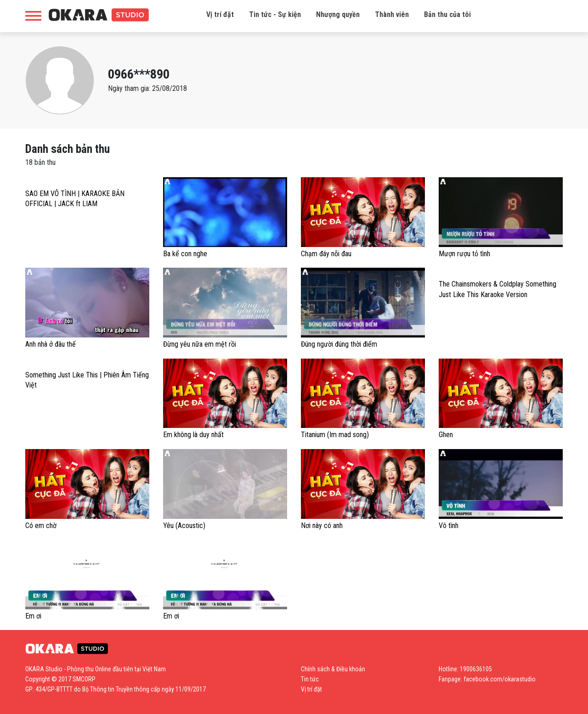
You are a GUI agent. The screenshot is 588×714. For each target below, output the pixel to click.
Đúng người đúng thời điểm (339, 344)
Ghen (446, 435)
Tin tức (310, 679)
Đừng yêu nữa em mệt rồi (200, 344)
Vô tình (449, 526)
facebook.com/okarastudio (500, 679)
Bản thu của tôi (447, 14)
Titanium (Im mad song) (335, 435)
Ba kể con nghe (185, 254)
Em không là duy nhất (193, 435)
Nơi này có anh (322, 526)
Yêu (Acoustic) (184, 526)
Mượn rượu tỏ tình (464, 254)
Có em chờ (41, 526)
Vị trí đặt (220, 14)
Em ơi (33, 616)
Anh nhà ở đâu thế (51, 344)
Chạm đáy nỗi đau (326, 254)
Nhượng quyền (338, 14)
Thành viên (392, 14)
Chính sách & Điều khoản (333, 669)
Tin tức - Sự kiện (275, 14)
